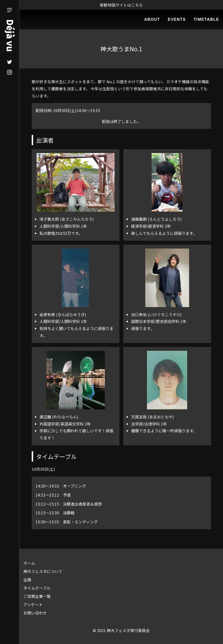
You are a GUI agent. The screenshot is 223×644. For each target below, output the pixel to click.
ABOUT (152, 19)
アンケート (33, 604)
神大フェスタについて (43, 571)
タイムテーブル (37, 588)
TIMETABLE (206, 19)
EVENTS (177, 19)
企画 (27, 580)
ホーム (29, 563)
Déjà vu (10, 36)
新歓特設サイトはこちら (121, 5)
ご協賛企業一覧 (37, 596)
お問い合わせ (35, 613)
